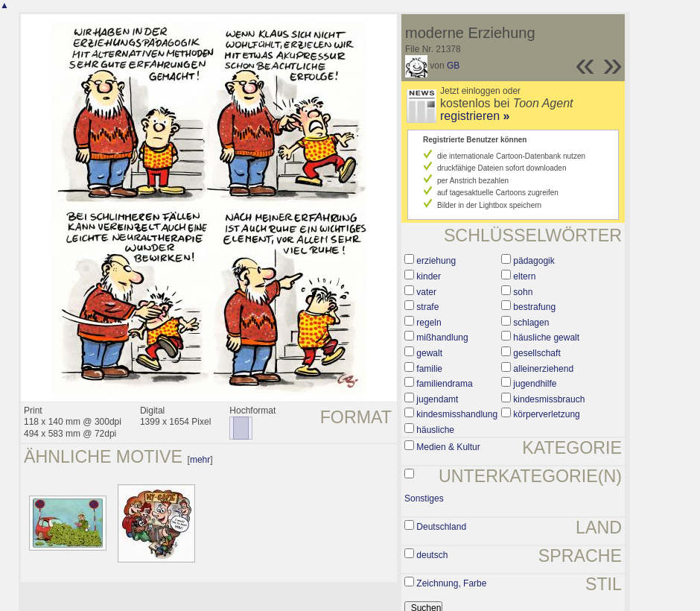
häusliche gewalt (546, 338)
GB (453, 66)
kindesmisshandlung (457, 414)
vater (426, 292)
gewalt (429, 353)
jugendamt (437, 399)
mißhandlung (442, 338)
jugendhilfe (535, 384)
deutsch (432, 555)
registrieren (475, 116)
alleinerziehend (543, 369)
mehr (200, 460)
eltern (524, 276)
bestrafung (534, 307)
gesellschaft (537, 353)
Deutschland (441, 527)
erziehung (436, 261)
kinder (429, 276)
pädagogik (534, 261)
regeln (429, 323)
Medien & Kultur (448, 447)
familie (429, 369)
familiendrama (444, 384)
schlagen (531, 323)
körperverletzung (546, 414)
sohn (523, 292)
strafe (427, 307)
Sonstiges (424, 498)
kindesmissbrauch (549, 399)
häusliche (435, 430)
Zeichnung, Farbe (451, 583)
